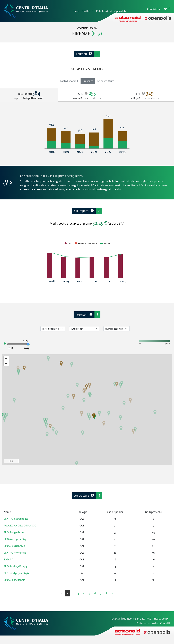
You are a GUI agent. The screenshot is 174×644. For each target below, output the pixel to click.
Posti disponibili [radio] (69, 81)
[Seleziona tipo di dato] (53, 329)
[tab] (29, 95)
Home (75, 11)
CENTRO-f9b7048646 (16, 573)
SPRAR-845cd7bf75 (14, 580)
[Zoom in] (6, 359)
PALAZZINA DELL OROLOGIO (20, 525)
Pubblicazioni (104, 11)
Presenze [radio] (88, 81)
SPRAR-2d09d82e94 (15, 566)
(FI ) (97, 33)
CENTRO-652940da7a (16, 519)
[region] (87, 410)
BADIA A (9, 559)
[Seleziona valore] (117, 329)
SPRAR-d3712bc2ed (14, 532)
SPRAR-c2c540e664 (15, 539)
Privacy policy (161, 619)
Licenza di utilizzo (122, 619)
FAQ (149, 619)
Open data (120, 11)
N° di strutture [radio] (106, 81)
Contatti (165, 623)
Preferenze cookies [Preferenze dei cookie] (147, 623)
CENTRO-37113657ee (15, 553)
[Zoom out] (6, 363)
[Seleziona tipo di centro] (84, 329)
